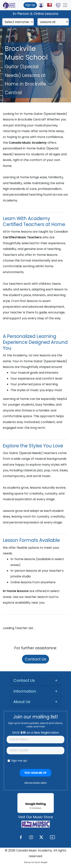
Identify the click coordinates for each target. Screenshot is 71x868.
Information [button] (25, 691)
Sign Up (30, 5)
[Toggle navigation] (65, 5)
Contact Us (35, 659)
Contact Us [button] (24, 680)
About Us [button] (22, 702)
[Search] (18, 22)
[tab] (35, 681)
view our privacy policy (35, 783)
